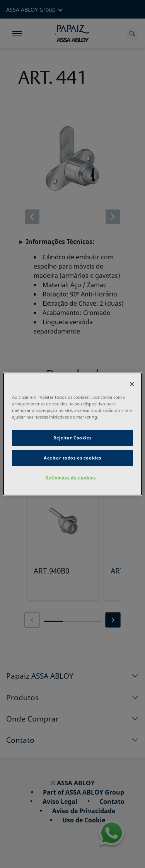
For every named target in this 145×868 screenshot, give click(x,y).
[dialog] (72, 434)
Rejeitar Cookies (72, 438)
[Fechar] (132, 384)
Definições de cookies (71, 477)
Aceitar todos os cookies (72, 458)
